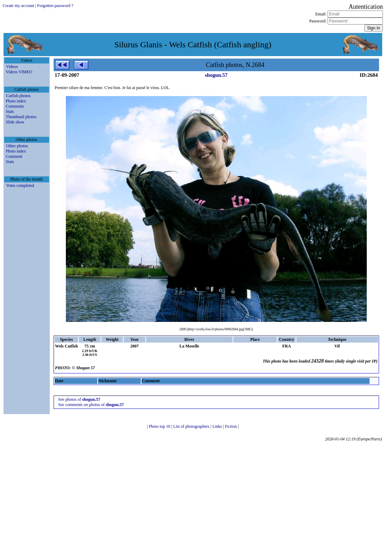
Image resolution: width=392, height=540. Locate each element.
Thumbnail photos (21, 117)
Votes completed (20, 185)
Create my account (19, 6)
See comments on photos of (91, 405)
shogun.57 (216, 75)
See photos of (79, 399)
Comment (14, 156)
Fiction (231, 426)
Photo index (16, 101)
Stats (10, 112)
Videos (12, 67)
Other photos (17, 146)
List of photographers (192, 426)
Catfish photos (19, 96)
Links (218, 426)
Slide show (15, 122)
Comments (15, 106)
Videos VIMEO (19, 72)
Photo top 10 (160, 426)
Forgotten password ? (55, 6)
